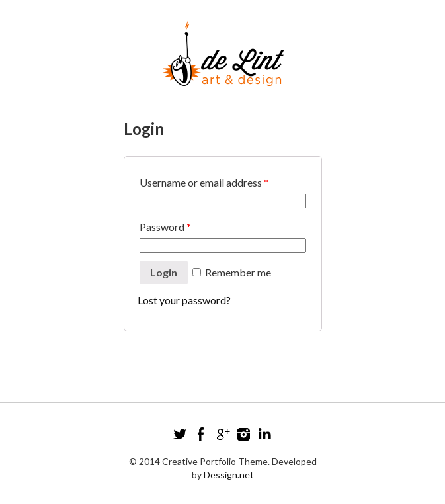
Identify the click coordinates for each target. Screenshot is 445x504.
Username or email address (204, 182)
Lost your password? (184, 300)
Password (165, 227)
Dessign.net (229, 475)
